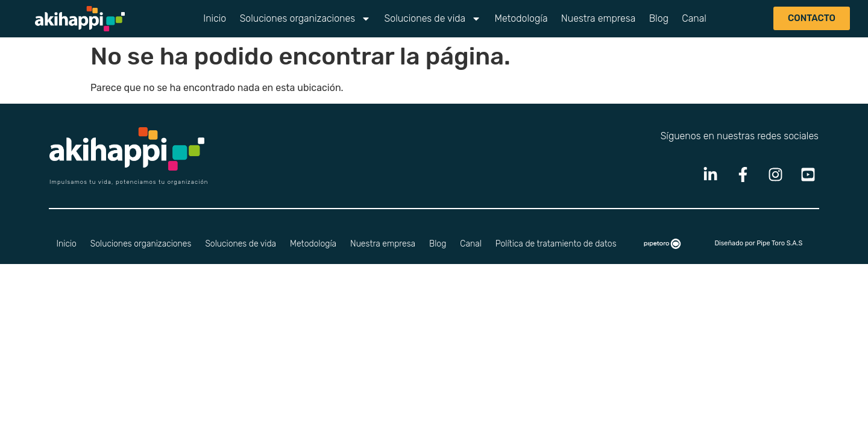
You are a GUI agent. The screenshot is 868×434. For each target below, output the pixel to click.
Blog (659, 18)
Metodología (521, 18)
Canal (694, 18)
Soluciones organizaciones (306, 19)
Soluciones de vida (433, 19)
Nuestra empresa (598, 18)
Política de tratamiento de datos (556, 244)
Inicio (215, 18)
